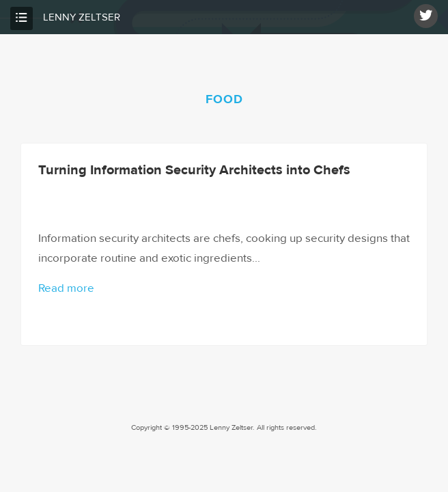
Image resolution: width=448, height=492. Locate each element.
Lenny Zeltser (82, 17)
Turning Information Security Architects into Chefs (194, 170)
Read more (66, 289)
